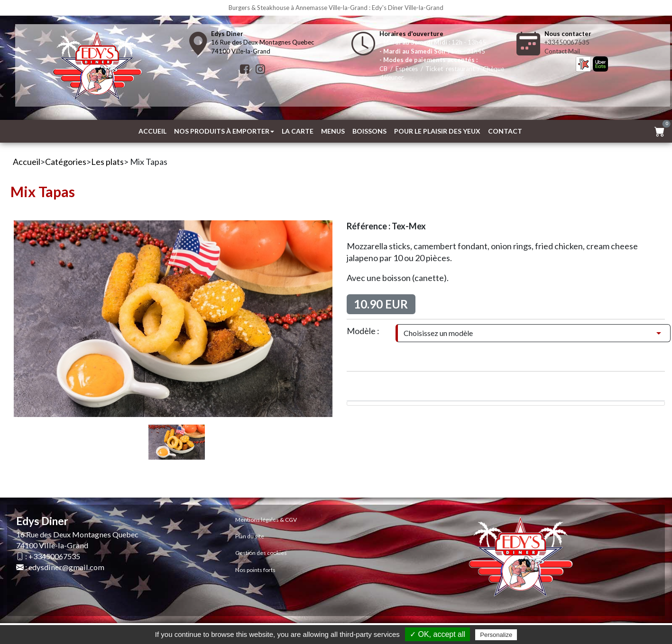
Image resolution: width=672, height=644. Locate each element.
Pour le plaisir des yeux (437, 131)
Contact (505, 131)
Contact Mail (562, 51)
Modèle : (363, 331)
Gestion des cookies (261, 553)
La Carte (298, 131)
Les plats (107, 162)
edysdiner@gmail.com (66, 567)
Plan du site (250, 536)
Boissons (369, 131)
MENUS (333, 131)
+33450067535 (567, 42)
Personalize (496, 635)
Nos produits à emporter (224, 131)
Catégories (66, 162)
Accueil (152, 131)
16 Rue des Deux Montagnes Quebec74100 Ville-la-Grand (262, 42)
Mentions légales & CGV (266, 520)
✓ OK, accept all (437, 634)
